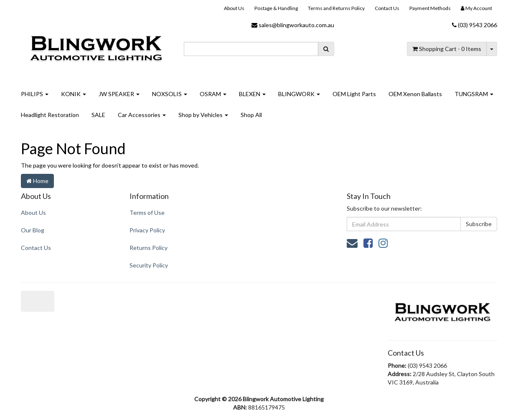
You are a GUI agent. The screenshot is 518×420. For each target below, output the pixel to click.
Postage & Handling (276, 8)
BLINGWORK (299, 94)
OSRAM (213, 94)
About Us (234, 8)
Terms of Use (147, 213)
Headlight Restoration (50, 115)
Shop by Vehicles (203, 115)
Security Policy (149, 265)
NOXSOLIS (170, 94)
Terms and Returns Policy (336, 8)
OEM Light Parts (354, 94)
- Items (447, 49)
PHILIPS (35, 94)
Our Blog (33, 230)
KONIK (74, 94)
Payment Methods (430, 8)
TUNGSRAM (474, 94)
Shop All (251, 115)
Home (37, 181)
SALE (98, 115)
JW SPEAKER (119, 94)
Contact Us (387, 8)
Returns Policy (149, 248)
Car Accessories (142, 115)
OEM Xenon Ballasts (415, 94)
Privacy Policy (147, 230)
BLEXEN (252, 94)
